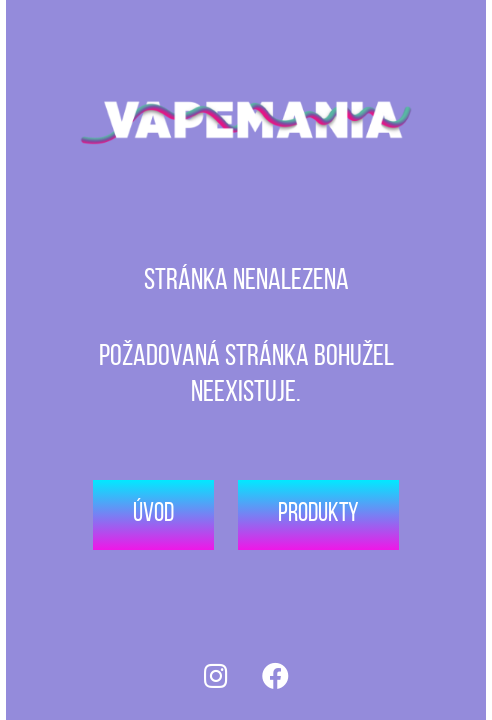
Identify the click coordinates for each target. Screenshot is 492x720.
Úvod (153, 514)
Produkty (318, 514)
